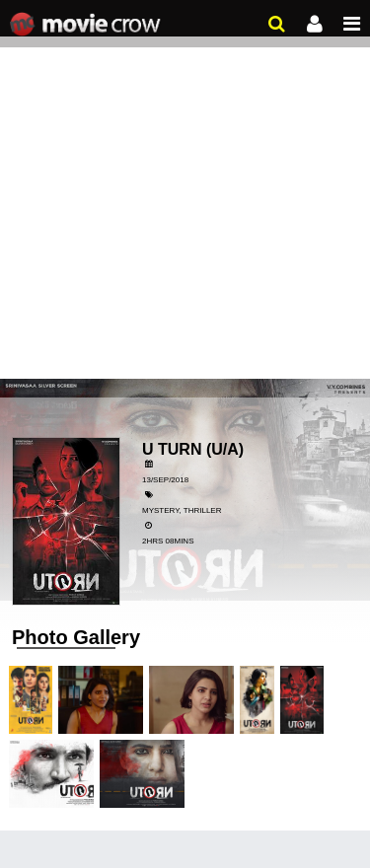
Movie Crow (87, 25)
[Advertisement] (185, 195)
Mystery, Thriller (182, 510)
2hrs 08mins (168, 541)
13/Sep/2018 (165, 480)
